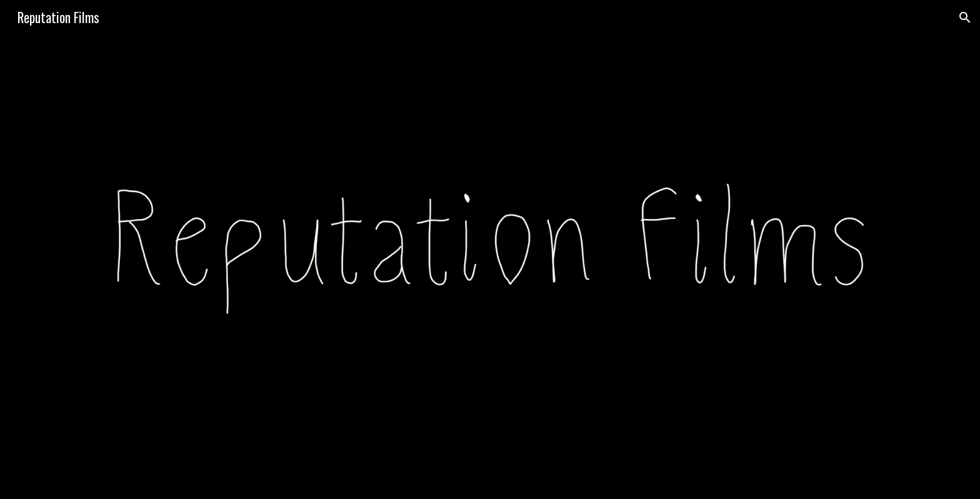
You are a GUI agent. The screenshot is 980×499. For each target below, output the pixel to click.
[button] (965, 18)
